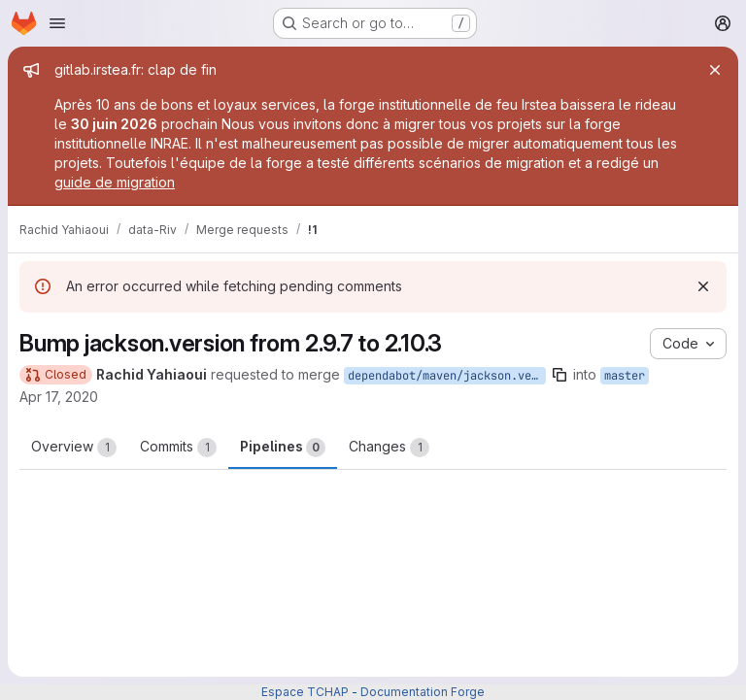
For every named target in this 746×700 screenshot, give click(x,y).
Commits (178, 448)
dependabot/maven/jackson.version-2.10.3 (447, 376)
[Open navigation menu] (57, 23)
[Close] (715, 70)
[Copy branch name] (559, 375)
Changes (389, 448)
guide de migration (115, 182)
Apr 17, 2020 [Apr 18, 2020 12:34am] (59, 397)
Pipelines (283, 448)
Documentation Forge (423, 692)
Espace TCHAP (305, 692)
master (625, 376)
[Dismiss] (703, 286)
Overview (74, 448)
